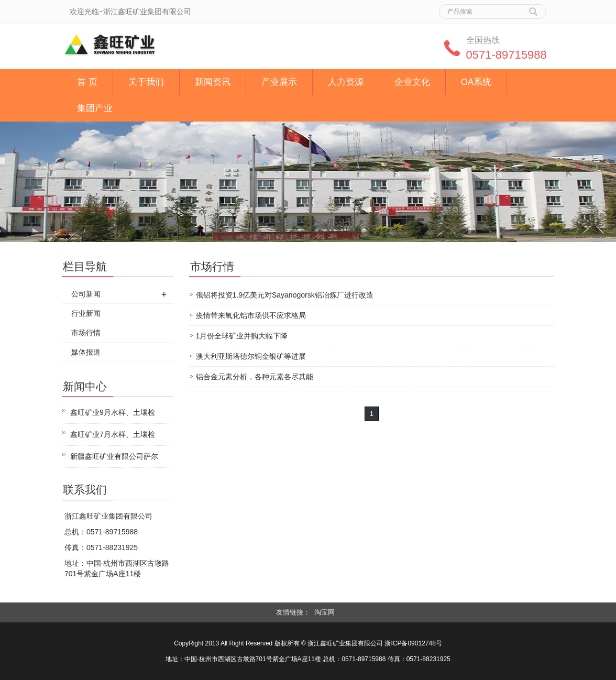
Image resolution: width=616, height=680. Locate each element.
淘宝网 (324, 612)
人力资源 (346, 82)
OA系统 (476, 82)
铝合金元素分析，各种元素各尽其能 (255, 377)
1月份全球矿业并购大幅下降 (242, 336)
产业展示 (279, 82)
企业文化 (412, 82)
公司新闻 (86, 294)
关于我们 (146, 82)
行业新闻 (86, 313)
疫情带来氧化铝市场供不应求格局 (251, 315)
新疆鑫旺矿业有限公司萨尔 (114, 456)
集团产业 (95, 108)
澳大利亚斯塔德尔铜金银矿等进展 (251, 356)
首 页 (87, 82)
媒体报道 (86, 352)
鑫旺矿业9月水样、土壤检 (113, 412)
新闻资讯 (213, 82)
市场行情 (86, 333)
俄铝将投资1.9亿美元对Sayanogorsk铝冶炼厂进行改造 (285, 295)
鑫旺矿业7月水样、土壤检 (113, 434)
